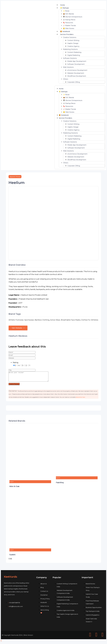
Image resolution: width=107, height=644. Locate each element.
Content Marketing (74, 52)
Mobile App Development (77, 61)
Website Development (76, 73)
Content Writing (73, 40)
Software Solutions (70, 58)
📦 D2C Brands (68, 14)
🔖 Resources (68, 23)
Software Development (76, 64)
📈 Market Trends (69, 26)
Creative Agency (73, 46)
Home (62, 5)
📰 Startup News (69, 20)
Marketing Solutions (70, 49)
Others (66, 79)
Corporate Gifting (74, 82)
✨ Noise (66, 11)
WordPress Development (77, 76)
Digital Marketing (74, 55)
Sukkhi (12, 556)
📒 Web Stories (69, 28)
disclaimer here (80, 399)
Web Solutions (68, 67)
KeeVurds (11, 579)
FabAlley (60, 484)
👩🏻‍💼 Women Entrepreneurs (73, 17)
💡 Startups (65, 8)
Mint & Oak (14, 488)
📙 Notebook (65, 31)
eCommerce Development (77, 70)
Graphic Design (73, 43)
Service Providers (67, 34)
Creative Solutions (70, 37)
